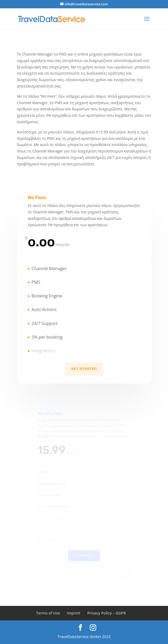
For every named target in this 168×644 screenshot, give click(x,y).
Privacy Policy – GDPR (107, 613)
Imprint (74, 613)
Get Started (84, 366)
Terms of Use (48, 613)
